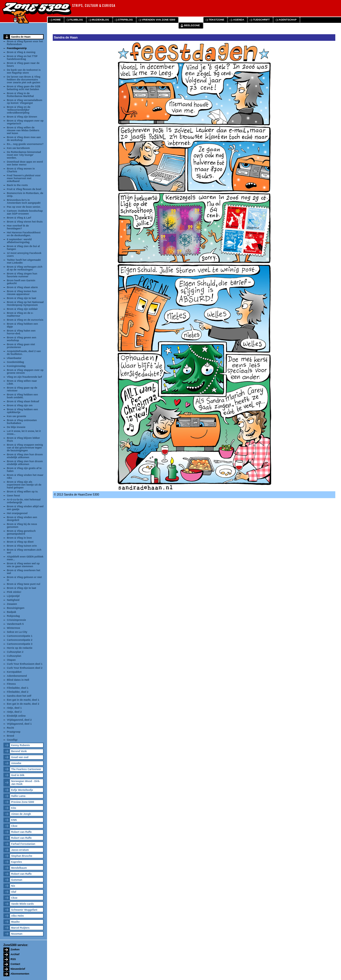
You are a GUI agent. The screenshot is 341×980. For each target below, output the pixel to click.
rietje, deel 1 (14, 708)
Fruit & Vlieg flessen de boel (24, 189)
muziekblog (101, 20)
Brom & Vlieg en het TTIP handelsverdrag (22, 58)
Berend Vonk (19, 751)
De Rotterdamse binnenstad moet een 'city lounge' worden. (24, 155)
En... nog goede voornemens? (25, 144)
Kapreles (17, 862)
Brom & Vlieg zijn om (20, 405)
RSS (13, 959)
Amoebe (16, 763)
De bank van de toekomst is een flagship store (24, 71)
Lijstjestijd (13, 596)
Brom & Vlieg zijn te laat (22, 298)
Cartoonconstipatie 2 (20, 640)
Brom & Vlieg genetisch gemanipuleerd (21, 532)
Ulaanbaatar (14, 358)
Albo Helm (18, 916)
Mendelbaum (19, 868)
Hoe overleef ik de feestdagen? (18, 227)
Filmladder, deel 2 (18, 692)
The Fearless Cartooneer (26, 769)
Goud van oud (20, 757)
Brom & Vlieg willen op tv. (23, 492)
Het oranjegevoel (17, 513)
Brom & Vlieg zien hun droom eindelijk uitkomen (25, 456)
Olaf (14, 892)
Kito (14, 808)
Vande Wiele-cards (22, 904)
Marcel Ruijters (20, 928)
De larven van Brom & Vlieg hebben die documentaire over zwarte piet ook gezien (24, 80)
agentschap (288, 20)
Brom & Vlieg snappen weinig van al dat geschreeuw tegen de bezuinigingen (25, 448)
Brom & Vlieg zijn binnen (22, 117)
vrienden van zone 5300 (158, 20)
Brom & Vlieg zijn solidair (22, 309)
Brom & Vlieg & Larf (19, 218)
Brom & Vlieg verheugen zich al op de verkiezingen (25, 268)
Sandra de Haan (21, 37)
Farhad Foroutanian (23, 844)
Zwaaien (12, 604)
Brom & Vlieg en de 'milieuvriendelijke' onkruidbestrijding (19, 110)
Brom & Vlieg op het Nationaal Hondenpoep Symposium (25, 304)
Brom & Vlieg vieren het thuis (25, 222)
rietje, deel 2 (14, 712)
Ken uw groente (17, 416)
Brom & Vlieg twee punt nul (24, 584)
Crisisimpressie (16, 620)
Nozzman (17, 934)
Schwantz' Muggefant (24, 910)
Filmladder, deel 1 (18, 688)
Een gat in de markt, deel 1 (23, 700)
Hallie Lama (18, 796)
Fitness (11, 684)
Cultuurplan (14, 656)
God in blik (18, 775)
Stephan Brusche (22, 856)
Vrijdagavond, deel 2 (19, 720)
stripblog (126, 20)
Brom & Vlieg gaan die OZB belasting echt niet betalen (24, 88)
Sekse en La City (17, 632)
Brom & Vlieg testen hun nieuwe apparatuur (22, 293)
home (57, 20)
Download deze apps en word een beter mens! (25, 163)
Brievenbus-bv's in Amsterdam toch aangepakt (24, 201)
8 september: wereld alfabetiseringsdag (19, 241)
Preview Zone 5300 (23, 802)
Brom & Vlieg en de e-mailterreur (20, 314)
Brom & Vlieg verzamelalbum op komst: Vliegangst (25, 102)
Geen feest (13, 496)
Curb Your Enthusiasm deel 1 (25, 664)
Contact (15, 964)
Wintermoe (13, 628)
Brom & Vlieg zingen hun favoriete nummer (22, 275)
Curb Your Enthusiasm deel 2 (25, 668)
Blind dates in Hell (18, 680)
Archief (15, 954)
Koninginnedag (16, 366)
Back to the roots (17, 185)
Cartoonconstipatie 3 (20, 644)
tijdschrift (261, 20)
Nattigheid (13, 600)
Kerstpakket (14, 672)
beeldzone (192, 25)
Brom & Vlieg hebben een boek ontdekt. (22, 396)
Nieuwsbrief (18, 969)
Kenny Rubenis (21, 745)
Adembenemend (17, 676)
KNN (14, 820)
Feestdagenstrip (17, 48)
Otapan (11, 660)
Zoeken (15, 949)
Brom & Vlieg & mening (21, 52)
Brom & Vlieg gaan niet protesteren (21, 346)
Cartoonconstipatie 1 (20, 636)
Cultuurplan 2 (15, 652)
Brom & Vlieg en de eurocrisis (25, 320)
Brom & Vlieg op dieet (20, 542)
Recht (10, 728)
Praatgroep (14, 732)
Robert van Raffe (21, 832)
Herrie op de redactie (20, 648)
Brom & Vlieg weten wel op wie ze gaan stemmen (23, 565)
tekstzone (217, 20)
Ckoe (14, 826)
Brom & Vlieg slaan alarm (22, 287)
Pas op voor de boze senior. (24, 207)
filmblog (76, 20)
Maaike (15, 922)
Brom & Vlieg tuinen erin (22, 546)
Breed (11, 736)
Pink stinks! (14, 592)
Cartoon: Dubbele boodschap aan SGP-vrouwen (25, 212)
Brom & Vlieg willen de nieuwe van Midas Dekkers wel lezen (23, 130)
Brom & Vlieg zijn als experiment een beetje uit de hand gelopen (24, 485)
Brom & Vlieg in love (19, 538)
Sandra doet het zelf (19, 696)
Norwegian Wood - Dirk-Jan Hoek (26, 783)
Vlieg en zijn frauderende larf (24, 377)
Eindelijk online (16, 716)
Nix (13, 886)
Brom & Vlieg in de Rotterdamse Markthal (20, 95)
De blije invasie (16, 427)
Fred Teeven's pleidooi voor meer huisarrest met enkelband (24, 178)
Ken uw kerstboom (18, 148)
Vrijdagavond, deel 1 (19, 724)
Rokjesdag (13, 616)
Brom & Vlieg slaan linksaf (23, 401)
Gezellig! (12, 740)
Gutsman (17, 880)
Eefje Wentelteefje (22, 790)
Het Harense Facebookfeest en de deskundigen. (24, 234)
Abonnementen (20, 974)
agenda (239, 20)
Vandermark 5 (15, 624)
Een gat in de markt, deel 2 (23, 704)
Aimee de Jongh (21, 814)
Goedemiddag (15, 362)
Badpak (12, 612)
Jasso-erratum (20, 850)
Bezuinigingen (16, 608)
